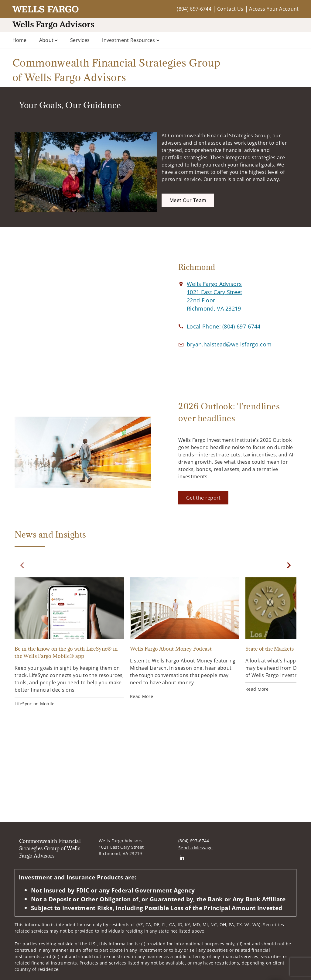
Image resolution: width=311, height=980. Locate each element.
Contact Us (230, 9)
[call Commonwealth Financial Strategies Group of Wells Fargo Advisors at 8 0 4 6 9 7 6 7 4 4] (224, 326)
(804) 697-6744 (194, 9)
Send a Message (195, 848)
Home (20, 40)
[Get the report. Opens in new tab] (203, 498)
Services (80, 40)
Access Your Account (274, 9)
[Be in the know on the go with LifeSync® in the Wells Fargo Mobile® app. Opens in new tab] (69, 642)
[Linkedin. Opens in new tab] (182, 857)
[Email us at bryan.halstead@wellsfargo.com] (229, 344)
